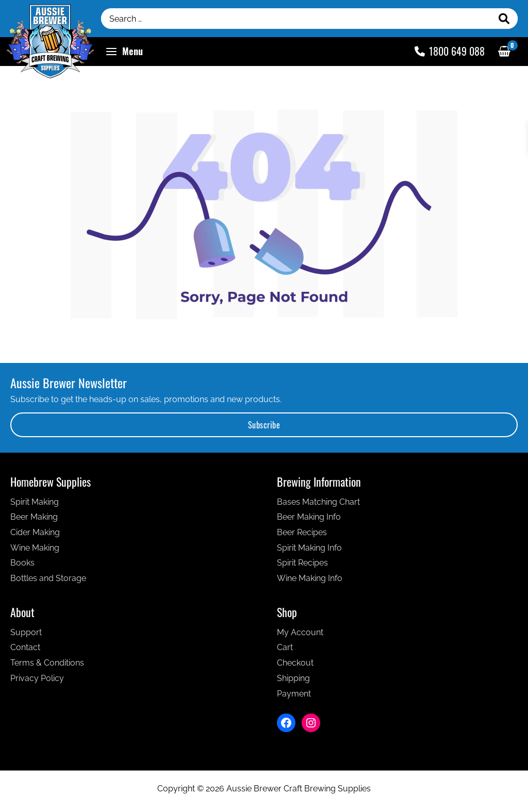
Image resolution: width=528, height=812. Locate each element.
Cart (285, 647)
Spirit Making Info (309, 548)
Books (22, 563)
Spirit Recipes (302, 563)
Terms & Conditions (47, 663)
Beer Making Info (309, 517)
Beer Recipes (302, 532)
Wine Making (35, 548)
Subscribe (264, 425)
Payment (294, 694)
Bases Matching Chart (318, 502)
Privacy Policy (37, 678)
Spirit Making (35, 502)
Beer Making (34, 517)
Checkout (295, 663)
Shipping (293, 678)
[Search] (504, 19)
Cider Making (35, 532)
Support (26, 632)
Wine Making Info (310, 578)
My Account (300, 632)
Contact (25, 647)
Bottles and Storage (48, 578)
